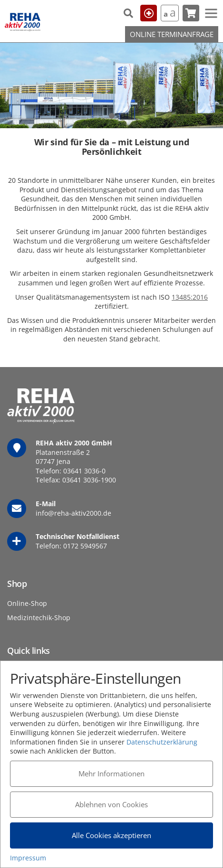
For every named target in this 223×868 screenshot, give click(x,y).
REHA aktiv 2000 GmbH (23, 23)
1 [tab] (112, 116)
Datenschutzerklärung (162, 742)
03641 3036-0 (84, 471)
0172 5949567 (85, 546)
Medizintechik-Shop (39, 618)
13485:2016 (190, 297)
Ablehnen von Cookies (111, 804)
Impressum (28, 858)
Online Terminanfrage (172, 34)
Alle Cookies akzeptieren (111, 835)
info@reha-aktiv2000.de (73, 513)
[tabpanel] (111, 85)
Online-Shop (27, 603)
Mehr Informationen (111, 774)
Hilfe (149, 13)
